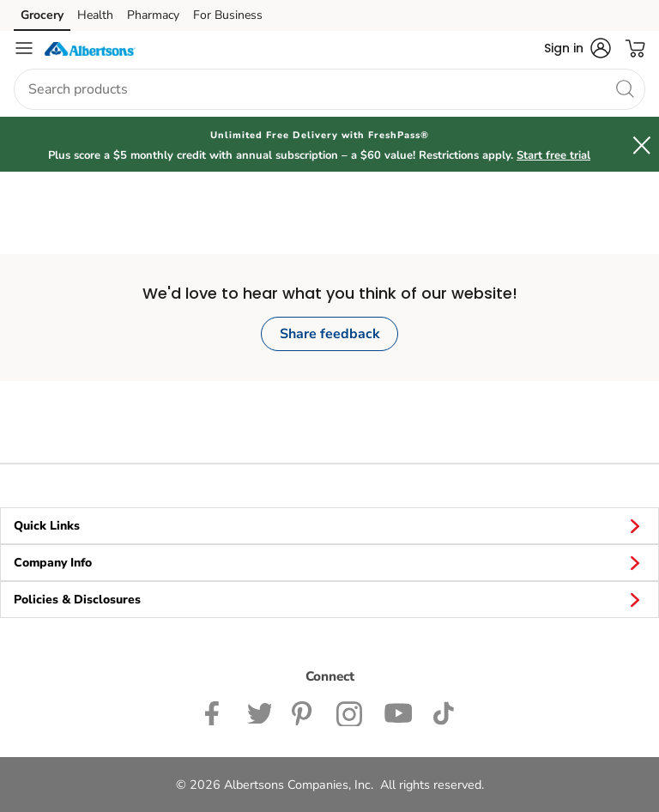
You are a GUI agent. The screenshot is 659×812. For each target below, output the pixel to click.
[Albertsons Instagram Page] (350, 712)
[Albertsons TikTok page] (443, 712)
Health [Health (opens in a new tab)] (95, 15)
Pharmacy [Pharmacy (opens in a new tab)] (153, 15)
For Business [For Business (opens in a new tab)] (228, 15)
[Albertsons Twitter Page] (259, 712)
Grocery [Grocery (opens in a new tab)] (42, 15)
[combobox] (329, 89)
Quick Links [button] (329, 525)
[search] (625, 88)
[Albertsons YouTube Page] (398, 712)
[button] (577, 48)
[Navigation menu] (24, 48)
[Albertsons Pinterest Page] (304, 712)
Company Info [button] (329, 562)
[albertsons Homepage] (90, 48)
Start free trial (553, 155)
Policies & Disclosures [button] (329, 599)
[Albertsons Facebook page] (216, 712)
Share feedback (330, 334)
